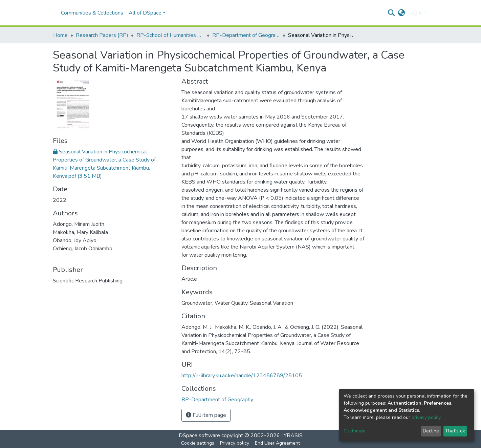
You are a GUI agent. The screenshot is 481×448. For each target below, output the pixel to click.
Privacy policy (235, 443)
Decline (431, 431)
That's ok (455, 431)
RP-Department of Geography (246, 35)
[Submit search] (391, 13)
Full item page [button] (206, 415)
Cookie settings (198, 443)
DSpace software (199, 435)
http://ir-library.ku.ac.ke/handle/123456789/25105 (242, 376)
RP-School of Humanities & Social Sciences (170, 35)
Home (60, 35)
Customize (355, 431)
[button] (401, 13)
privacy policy (426, 417)
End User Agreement (277, 443)
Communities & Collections (92, 13)
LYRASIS (292, 435)
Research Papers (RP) (102, 35)
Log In (416, 13)
